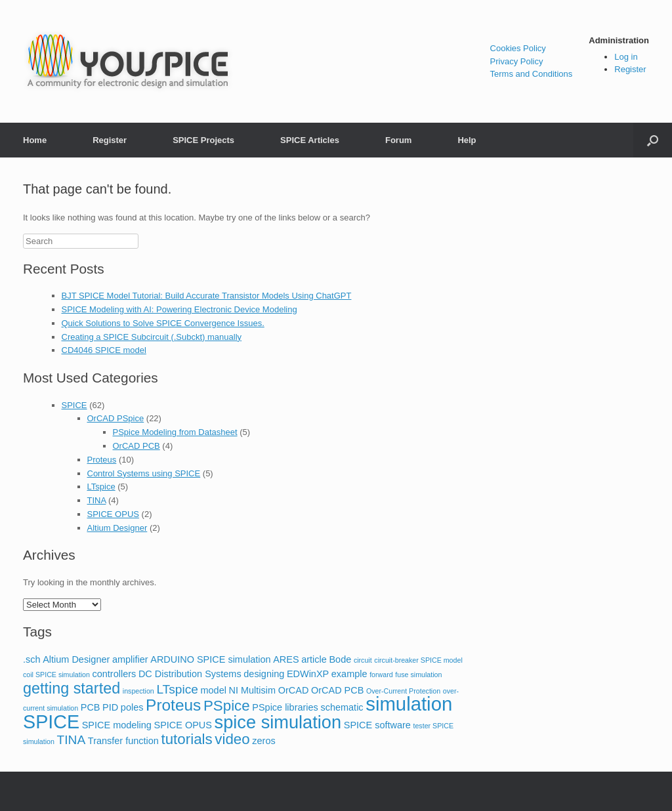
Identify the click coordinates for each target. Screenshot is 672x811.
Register (630, 69)
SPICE (74, 405)
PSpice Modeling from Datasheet (175, 432)
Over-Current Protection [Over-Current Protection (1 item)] (403, 691)
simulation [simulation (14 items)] (409, 704)
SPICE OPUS (113, 514)
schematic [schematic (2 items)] (342, 707)
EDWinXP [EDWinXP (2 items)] (308, 674)
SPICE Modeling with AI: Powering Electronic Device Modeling (179, 309)
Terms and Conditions (532, 74)
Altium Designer (117, 528)
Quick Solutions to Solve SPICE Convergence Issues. (163, 323)
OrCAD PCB (136, 446)
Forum (398, 140)
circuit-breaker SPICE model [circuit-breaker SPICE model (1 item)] (418, 660)
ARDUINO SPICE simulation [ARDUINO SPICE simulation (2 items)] (210, 659)
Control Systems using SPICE (144, 473)
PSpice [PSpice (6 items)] (227, 706)
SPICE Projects (203, 140)
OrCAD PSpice (116, 418)
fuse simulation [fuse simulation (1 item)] (418, 675)
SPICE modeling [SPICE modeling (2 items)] (117, 725)
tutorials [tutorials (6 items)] (187, 739)
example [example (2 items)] (349, 674)
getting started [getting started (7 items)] (72, 688)
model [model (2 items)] (213, 690)
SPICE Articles (310, 140)
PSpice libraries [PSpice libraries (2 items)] (285, 707)
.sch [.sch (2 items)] (32, 659)
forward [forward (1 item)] (381, 675)
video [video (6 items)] (232, 739)
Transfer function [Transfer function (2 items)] (123, 741)
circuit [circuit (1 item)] (363, 660)
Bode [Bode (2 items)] (340, 659)
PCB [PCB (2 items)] (91, 707)
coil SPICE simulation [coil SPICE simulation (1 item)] (56, 675)
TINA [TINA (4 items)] (72, 740)
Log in (626, 57)
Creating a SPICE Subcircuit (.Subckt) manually (152, 337)
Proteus (102, 460)
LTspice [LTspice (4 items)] (177, 689)
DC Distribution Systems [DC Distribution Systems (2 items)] (190, 674)
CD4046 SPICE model (104, 350)
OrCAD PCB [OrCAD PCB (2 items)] (337, 690)
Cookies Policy (518, 48)
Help (467, 140)
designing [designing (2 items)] (264, 674)
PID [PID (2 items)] (110, 707)
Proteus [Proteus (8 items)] (173, 705)
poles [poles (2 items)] (132, 707)
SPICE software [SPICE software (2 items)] (377, 725)
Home (35, 140)
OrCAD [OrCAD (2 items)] (294, 690)
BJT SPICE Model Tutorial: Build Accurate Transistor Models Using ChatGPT (207, 296)
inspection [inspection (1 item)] (138, 691)
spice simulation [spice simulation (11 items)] (278, 722)
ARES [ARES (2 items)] (286, 659)
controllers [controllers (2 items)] (115, 674)
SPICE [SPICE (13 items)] (51, 722)
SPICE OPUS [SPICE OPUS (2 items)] (183, 725)
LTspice (101, 487)
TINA (97, 500)
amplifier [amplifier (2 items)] (130, 659)
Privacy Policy (517, 61)
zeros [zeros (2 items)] (263, 741)
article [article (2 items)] (314, 659)
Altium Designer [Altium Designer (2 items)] (76, 659)
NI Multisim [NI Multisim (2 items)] (253, 690)
